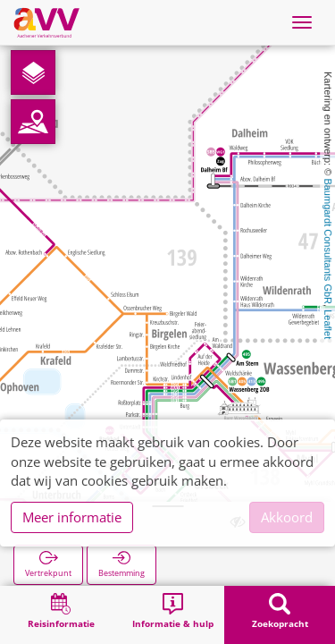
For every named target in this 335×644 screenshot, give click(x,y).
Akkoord (287, 517)
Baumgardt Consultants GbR (328, 241)
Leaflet (328, 324)
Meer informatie (72, 517)
